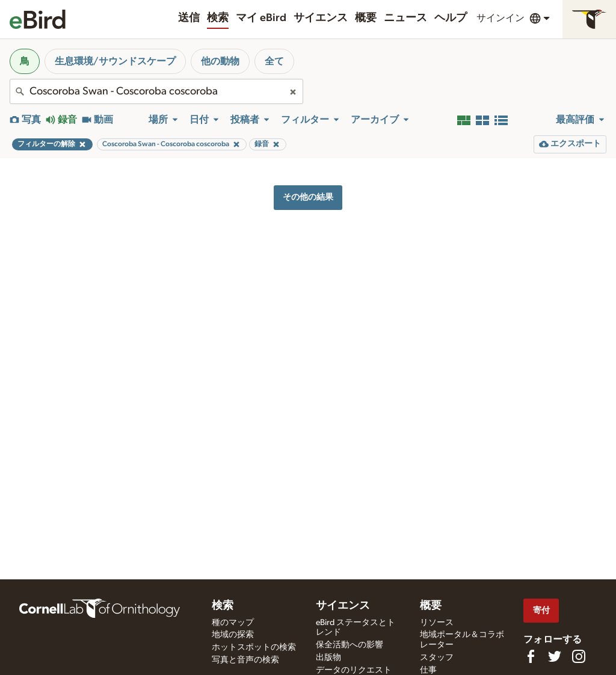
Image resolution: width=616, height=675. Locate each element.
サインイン (500, 18)
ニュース (405, 18)
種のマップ (233, 623)
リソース (437, 623)
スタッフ (437, 658)
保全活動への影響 (350, 645)
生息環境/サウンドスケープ (115, 61)
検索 (218, 18)
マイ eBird (261, 18)
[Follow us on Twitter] (555, 656)
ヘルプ (451, 18)
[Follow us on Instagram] (579, 656)
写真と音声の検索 (245, 660)
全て (274, 61)
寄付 (541, 610)
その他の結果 (308, 197)
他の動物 (220, 61)
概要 (366, 18)
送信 (189, 18)
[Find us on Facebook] (531, 656)
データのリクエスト (354, 670)
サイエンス (321, 18)
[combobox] (156, 91)
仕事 (428, 670)
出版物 (328, 658)
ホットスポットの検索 (254, 647)
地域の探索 (233, 635)
